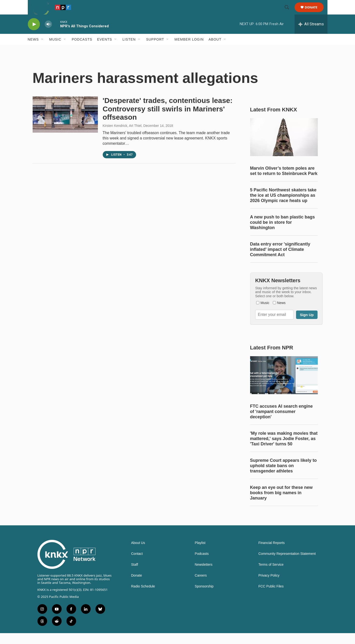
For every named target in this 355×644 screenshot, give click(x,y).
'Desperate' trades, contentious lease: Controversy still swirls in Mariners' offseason (168, 120)
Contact (137, 565)
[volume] (48, 35)
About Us (138, 554)
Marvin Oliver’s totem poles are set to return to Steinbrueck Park (284, 182)
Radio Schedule (143, 597)
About (215, 50)
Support (155, 50)
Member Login (189, 50)
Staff (135, 575)
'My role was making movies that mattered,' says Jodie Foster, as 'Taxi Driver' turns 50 (284, 449)
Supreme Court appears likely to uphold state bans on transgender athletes (283, 477)
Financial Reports (272, 554)
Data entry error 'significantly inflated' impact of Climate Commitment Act (280, 260)
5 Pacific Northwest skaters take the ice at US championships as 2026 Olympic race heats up (283, 206)
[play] (34, 35)
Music (55, 50)
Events (105, 50)
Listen (129, 50)
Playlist (200, 554)
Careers (201, 586)
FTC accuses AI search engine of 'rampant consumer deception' (281, 422)
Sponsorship (204, 597)
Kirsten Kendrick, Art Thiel (122, 137)
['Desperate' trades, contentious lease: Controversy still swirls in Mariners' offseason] (65, 125)
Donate (314, 13)
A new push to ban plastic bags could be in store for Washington (283, 233)
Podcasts (82, 50)
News (33, 50)
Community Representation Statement (287, 565)
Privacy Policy (269, 586)
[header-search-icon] (289, 13)
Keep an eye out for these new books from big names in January (281, 504)
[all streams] (311, 35)
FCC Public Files (271, 597)
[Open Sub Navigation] (43, 50)
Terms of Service (271, 575)
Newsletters (204, 575)
